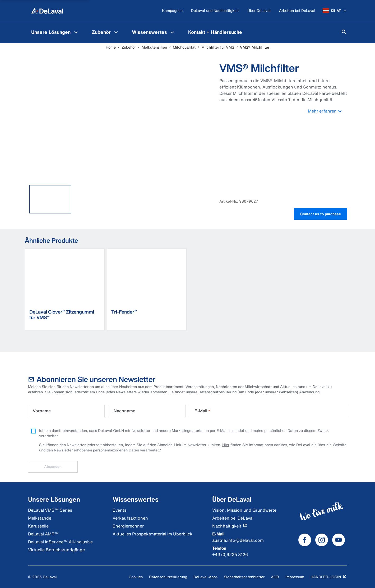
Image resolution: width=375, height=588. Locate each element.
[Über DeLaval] (259, 11)
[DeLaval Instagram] (322, 540)
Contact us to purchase (321, 214)
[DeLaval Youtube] (339, 540)
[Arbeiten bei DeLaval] (297, 11)
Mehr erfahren (328, 111)
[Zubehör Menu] (116, 32)
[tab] (50, 199)
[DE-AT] (335, 11)
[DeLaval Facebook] (305, 540)
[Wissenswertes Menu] (172, 32)
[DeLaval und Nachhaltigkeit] (215, 11)
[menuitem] (55, 32)
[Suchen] (344, 32)
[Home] (47, 11)
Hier (226, 445)
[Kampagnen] (172, 11)
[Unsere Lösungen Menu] (76, 32)
